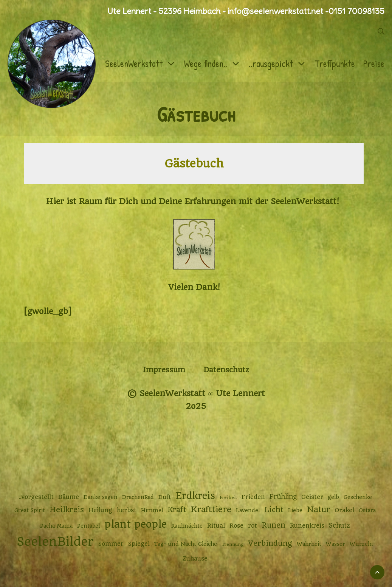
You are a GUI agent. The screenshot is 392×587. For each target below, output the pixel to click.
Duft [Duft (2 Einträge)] (165, 497)
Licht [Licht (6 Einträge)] (274, 510)
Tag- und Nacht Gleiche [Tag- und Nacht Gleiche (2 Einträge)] (186, 544)
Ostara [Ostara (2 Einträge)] (367, 510)
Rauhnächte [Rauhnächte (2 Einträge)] (187, 526)
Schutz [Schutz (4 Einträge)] (339, 525)
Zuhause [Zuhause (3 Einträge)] (195, 559)
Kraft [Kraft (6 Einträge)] (177, 510)
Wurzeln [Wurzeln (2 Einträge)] (361, 544)
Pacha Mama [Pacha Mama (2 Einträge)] (56, 526)
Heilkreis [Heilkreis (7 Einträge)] (67, 510)
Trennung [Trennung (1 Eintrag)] (232, 544)
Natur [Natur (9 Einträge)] (318, 509)
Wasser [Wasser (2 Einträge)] (335, 544)
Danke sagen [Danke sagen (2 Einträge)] (101, 497)
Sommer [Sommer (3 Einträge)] (111, 544)
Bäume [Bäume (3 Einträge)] (69, 497)
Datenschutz (226, 370)
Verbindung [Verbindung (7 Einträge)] (270, 543)
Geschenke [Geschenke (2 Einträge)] (358, 497)
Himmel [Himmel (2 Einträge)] (152, 510)
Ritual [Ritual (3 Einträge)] (216, 526)
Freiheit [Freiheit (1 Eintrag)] (228, 497)
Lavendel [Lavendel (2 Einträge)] (248, 510)
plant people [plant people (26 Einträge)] (136, 524)
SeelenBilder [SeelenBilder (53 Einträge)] (55, 542)
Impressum (164, 370)
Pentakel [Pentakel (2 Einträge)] (88, 526)
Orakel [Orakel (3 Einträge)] (344, 510)
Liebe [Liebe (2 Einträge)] (295, 510)
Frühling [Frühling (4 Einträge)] (283, 497)
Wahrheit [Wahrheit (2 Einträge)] (309, 544)
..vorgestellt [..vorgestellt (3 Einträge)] (36, 497)
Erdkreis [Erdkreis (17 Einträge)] (195, 496)
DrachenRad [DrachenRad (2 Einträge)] (138, 497)
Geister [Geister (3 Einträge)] (312, 497)
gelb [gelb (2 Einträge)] (333, 497)
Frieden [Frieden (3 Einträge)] (253, 497)
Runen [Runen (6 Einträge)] (273, 525)
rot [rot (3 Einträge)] (253, 526)
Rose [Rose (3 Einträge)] (236, 526)
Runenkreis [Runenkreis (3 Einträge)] (307, 526)
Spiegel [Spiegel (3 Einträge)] (139, 544)
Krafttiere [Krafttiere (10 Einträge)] (211, 509)
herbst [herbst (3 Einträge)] (127, 510)
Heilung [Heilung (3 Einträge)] (100, 510)
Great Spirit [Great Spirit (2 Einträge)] (30, 510)
